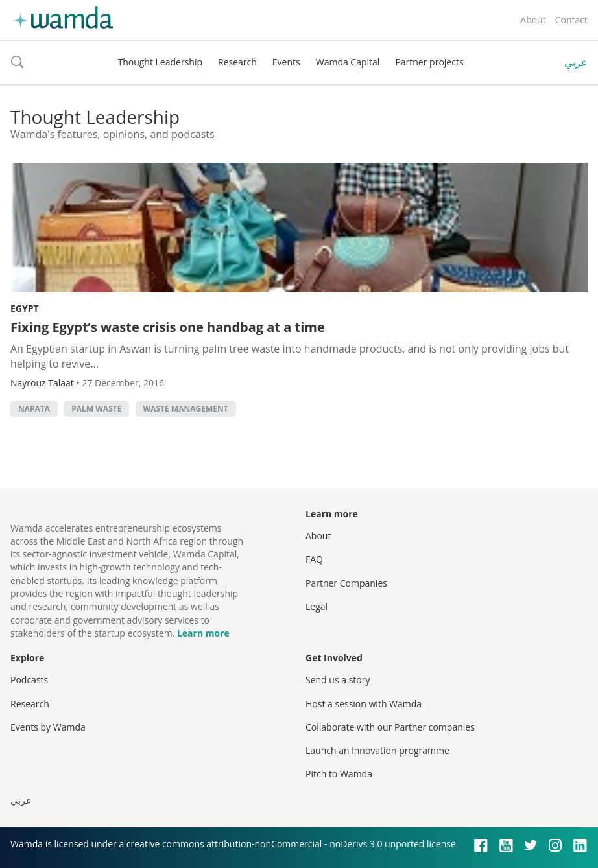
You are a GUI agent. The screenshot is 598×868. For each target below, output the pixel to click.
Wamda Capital (348, 62)
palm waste (96, 409)
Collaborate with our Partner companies (390, 727)
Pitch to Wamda (339, 774)
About (533, 20)
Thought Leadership (160, 62)
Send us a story (338, 680)
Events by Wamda (48, 727)
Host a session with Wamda (364, 704)
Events (286, 62)
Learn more (203, 633)
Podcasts (29, 680)
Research (237, 62)
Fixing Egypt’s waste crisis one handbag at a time (168, 327)
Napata (34, 409)
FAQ (314, 559)
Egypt (25, 308)
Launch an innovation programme (377, 750)
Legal (317, 606)
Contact (571, 20)
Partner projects (429, 62)
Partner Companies (346, 583)
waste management (186, 409)
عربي (576, 62)
